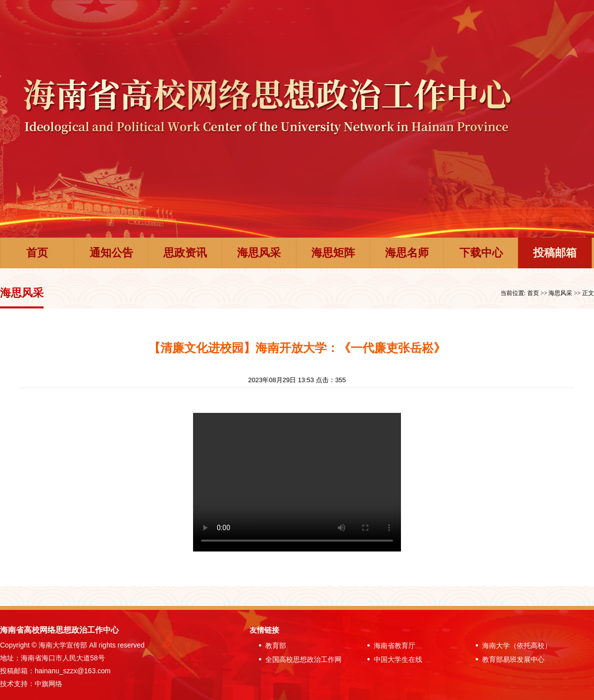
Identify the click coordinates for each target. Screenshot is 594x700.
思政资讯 (185, 253)
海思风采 (259, 253)
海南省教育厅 (389, 646)
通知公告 (111, 253)
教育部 (270, 646)
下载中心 (481, 253)
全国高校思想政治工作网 (298, 659)
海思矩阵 (333, 253)
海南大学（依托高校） (511, 646)
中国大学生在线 (393, 659)
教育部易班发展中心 (508, 659)
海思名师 (407, 253)
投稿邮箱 (555, 253)
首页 (37, 253)
